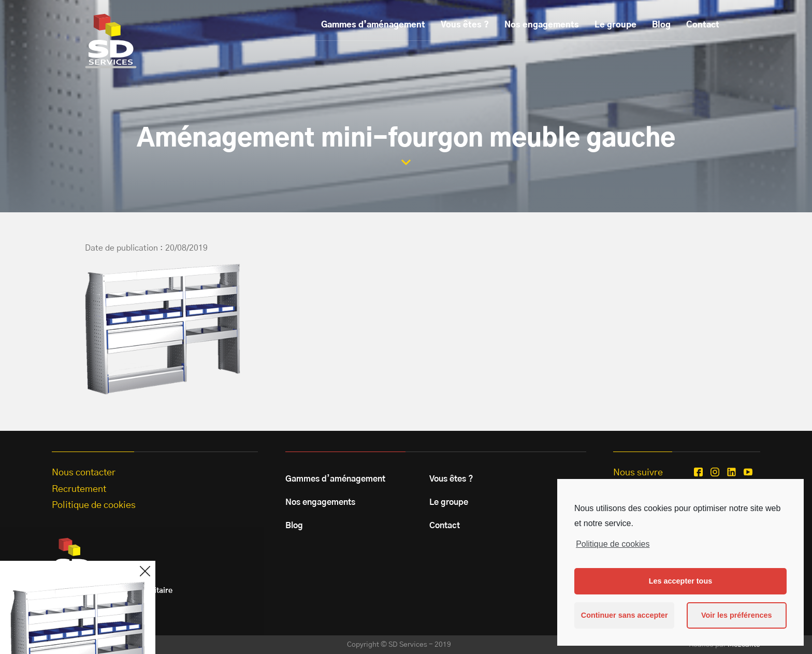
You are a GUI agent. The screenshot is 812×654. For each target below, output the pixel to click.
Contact (703, 25)
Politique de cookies (613, 544)
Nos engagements (542, 25)
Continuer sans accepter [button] (625, 615)
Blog (661, 25)
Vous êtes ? (465, 25)
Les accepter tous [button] (680, 581)
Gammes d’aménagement (373, 25)
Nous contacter (84, 473)
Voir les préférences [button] (737, 615)
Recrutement (79, 489)
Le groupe (615, 25)
